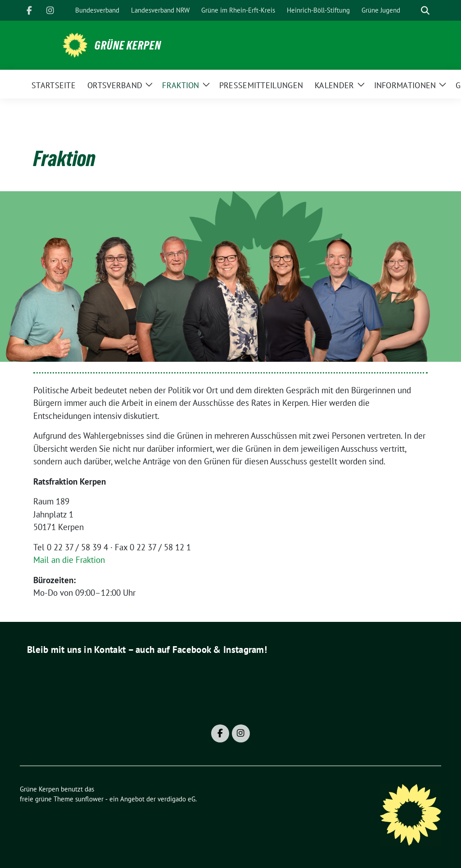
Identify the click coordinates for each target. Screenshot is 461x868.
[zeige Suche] (425, 11)
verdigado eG (176, 799)
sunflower (89, 799)
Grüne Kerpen (128, 45)
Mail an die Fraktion (69, 560)
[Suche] (412, 11)
